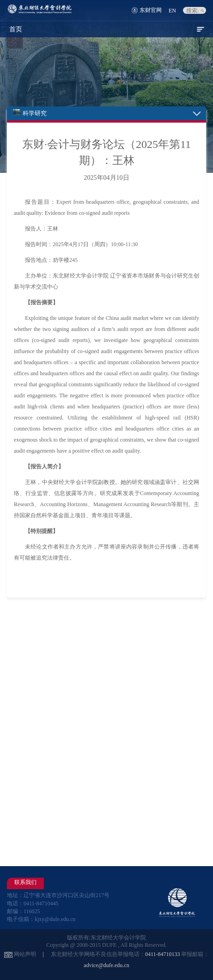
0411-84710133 (163, 954)
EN (172, 11)
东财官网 (151, 10)
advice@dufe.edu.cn (106, 965)
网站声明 (25, 954)
